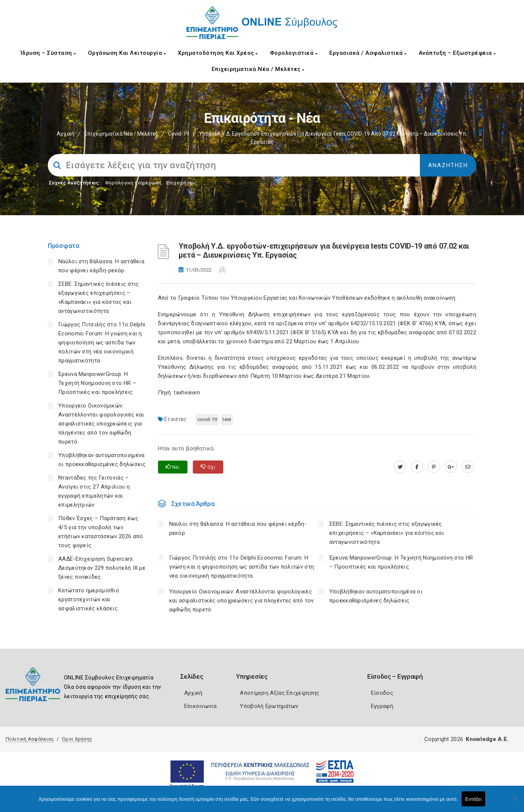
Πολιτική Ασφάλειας (30, 739)
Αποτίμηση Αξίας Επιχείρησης (279, 693)
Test (227, 419)
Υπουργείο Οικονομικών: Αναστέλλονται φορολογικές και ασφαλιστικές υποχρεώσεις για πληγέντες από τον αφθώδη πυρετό (101, 424)
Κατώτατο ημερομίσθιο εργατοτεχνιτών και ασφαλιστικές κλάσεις (89, 599)
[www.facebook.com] (417, 467)
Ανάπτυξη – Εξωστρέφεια (457, 53)
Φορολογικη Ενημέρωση (133, 183)
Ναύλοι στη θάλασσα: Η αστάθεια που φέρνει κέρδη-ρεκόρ (238, 528)
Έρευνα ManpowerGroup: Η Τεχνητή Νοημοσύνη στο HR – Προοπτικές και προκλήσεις (97, 383)
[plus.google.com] (451, 467)
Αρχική (66, 134)
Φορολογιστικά (294, 53)
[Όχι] (515, 803)
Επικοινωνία (200, 706)
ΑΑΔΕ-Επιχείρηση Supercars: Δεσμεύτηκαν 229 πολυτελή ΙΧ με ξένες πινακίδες (102, 568)
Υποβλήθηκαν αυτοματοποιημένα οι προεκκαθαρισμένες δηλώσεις (376, 596)
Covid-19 (179, 134)
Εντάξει (474, 799)
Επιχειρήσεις (182, 183)
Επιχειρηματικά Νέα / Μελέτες (258, 69)
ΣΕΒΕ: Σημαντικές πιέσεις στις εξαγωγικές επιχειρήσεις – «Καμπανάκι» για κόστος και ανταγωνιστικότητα (387, 533)
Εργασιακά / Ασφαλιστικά (368, 53)
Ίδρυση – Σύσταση (48, 53)
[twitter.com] (400, 467)
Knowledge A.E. (487, 739)
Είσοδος (382, 693)
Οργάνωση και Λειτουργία (127, 53)
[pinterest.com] (434, 467)
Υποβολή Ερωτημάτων (269, 706)
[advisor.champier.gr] (468, 467)
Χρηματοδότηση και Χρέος (218, 53)
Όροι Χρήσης (77, 739)
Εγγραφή (382, 706)
